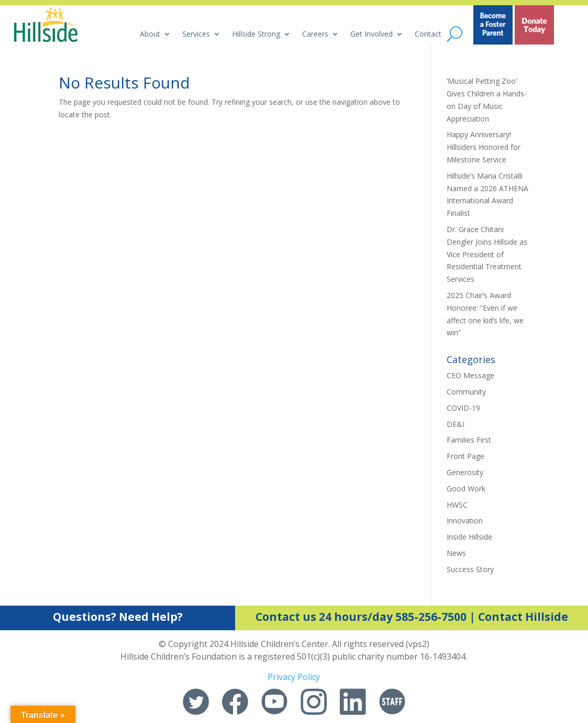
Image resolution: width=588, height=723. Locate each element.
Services (196, 35)
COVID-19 (463, 408)
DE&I (456, 424)
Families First (469, 440)
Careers (315, 35)
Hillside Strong (256, 35)
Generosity (465, 472)
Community (466, 392)
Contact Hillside (523, 617)
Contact (428, 35)
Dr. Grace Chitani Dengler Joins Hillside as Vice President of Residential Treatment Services (487, 254)
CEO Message (470, 375)
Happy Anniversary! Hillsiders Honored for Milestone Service (484, 147)
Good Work (466, 489)
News (456, 553)
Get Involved (371, 35)
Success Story (470, 569)
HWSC (457, 505)
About (150, 35)
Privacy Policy (294, 677)
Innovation (465, 521)
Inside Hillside (469, 537)
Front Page (465, 456)
